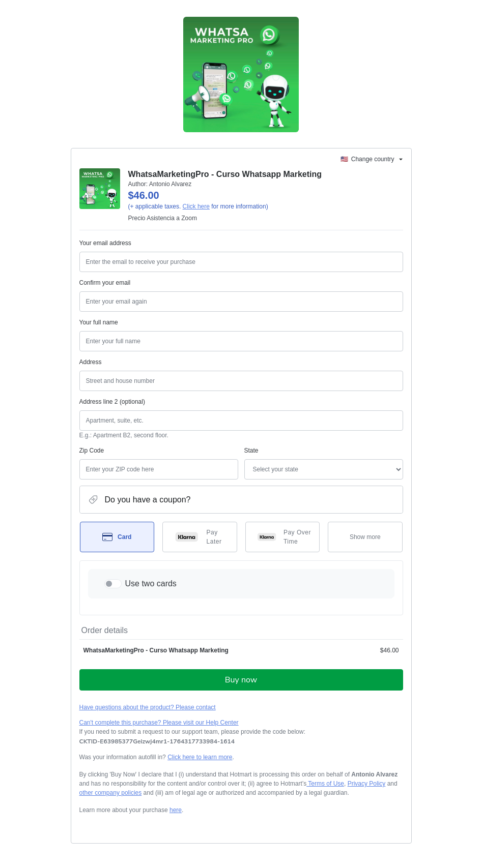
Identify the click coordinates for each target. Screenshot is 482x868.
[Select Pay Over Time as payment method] (283, 537)
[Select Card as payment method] (117, 537)
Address (91, 362)
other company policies (111, 793)
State (251, 451)
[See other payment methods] (365, 537)
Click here (196, 206)
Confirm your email (105, 283)
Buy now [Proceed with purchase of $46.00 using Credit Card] (241, 680)
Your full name (99, 322)
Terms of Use (325, 784)
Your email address (105, 243)
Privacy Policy (367, 784)
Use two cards (151, 583)
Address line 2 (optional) (112, 402)
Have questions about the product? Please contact (148, 707)
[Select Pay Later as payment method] (200, 537)
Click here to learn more (200, 757)
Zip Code (92, 451)
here (176, 810)
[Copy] (157, 741)
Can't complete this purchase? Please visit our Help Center (159, 723)
